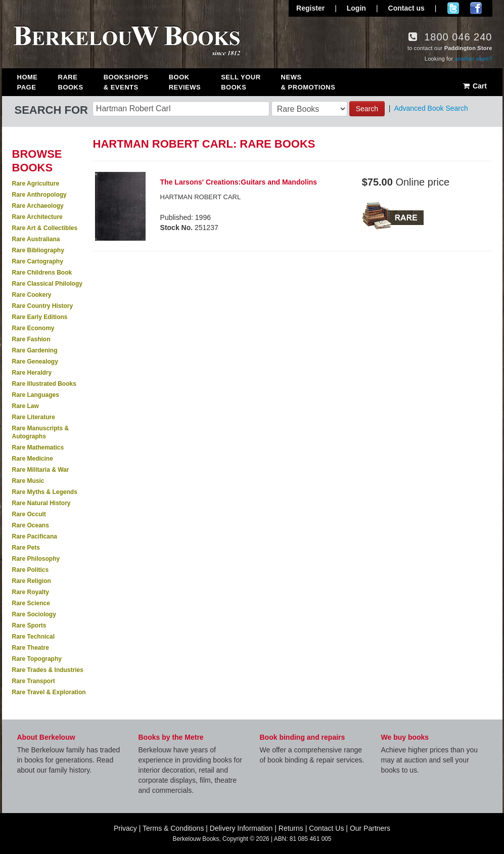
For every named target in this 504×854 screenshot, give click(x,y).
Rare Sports (29, 625)
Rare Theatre (31, 648)
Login (356, 8)
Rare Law (26, 406)
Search (367, 109)
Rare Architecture (37, 217)
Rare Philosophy (36, 559)
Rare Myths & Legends (45, 492)
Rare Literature (34, 417)
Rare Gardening (35, 350)
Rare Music (28, 481)
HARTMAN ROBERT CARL (201, 197)
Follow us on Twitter (453, 8)
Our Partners (370, 828)
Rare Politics (31, 570)
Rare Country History (43, 306)
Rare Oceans (31, 525)
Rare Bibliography (38, 250)
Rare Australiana (36, 239)
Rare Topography (37, 659)
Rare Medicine (33, 459)
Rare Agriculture (36, 184)
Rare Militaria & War (41, 470)
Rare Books (71, 82)
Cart (474, 86)
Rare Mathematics (38, 447)
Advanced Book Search (431, 108)
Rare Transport (34, 681)
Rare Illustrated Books (44, 384)
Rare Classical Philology (47, 284)
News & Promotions (308, 82)
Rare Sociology (34, 614)
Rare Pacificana (35, 536)
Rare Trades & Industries (48, 670)
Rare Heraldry (32, 373)
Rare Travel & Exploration (49, 692)
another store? (474, 59)
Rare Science (31, 603)
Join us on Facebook (476, 8)
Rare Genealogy (35, 362)
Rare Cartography (38, 261)
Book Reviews (185, 82)
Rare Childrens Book (42, 273)
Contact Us (326, 828)
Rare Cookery (32, 295)
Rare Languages (36, 395)
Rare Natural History (41, 503)
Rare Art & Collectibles (45, 228)
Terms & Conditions (173, 828)
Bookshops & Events (126, 82)
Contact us (406, 8)
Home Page (28, 82)
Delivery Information (241, 828)
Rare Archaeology (38, 206)
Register (310, 8)
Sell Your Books (241, 82)
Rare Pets (26, 548)
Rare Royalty (31, 592)
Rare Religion (32, 581)
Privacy (125, 828)
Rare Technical (33, 637)
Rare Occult (29, 514)
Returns (291, 828)
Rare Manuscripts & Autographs (41, 432)
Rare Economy (33, 328)
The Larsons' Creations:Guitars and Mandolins (239, 182)
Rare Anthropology (39, 195)
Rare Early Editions (40, 317)
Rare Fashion (31, 339)
